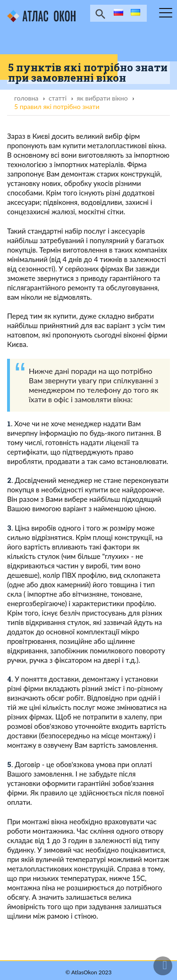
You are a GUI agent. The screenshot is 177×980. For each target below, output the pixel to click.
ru (117, 13)
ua (135, 13)
